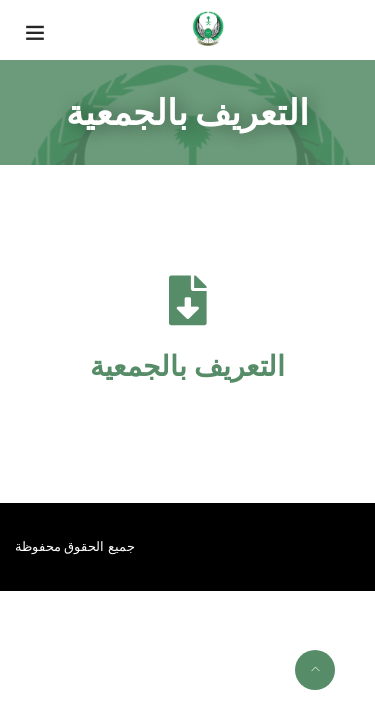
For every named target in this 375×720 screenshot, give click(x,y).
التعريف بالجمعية (187, 366)
